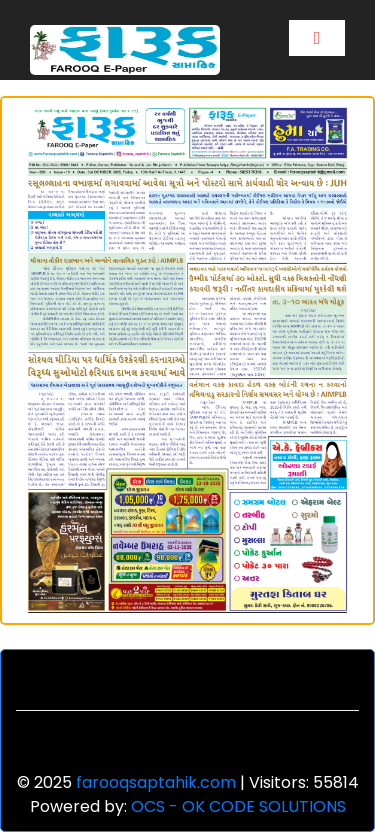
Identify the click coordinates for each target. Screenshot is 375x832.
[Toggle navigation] (317, 38)
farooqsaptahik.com (156, 782)
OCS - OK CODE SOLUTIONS (238, 806)
